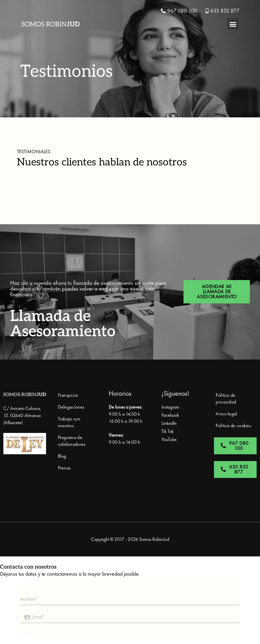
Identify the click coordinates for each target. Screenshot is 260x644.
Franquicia (68, 395)
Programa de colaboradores (72, 441)
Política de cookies (233, 425)
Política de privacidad (226, 398)
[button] (233, 24)
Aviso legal (226, 414)
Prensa (64, 468)
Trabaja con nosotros (69, 422)
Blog (62, 456)
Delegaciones (71, 407)
